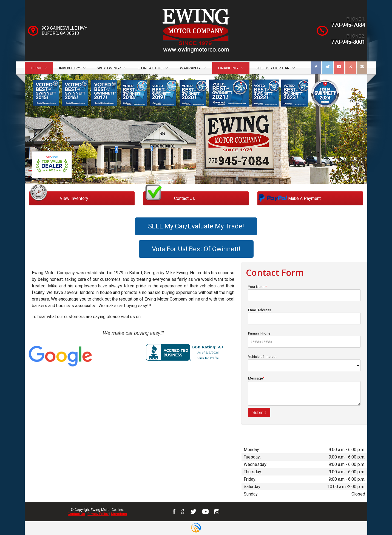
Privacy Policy (98, 514)
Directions (119, 514)
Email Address (304, 316)
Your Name (304, 293)
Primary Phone (304, 339)
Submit (259, 413)
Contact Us (76, 514)
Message (304, 391)
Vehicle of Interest (304, 363)
